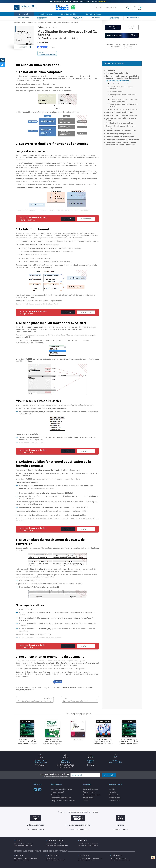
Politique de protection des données (63, 801)
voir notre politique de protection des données (56, 776)
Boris (43, 43)
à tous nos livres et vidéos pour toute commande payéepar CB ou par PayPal (66, 764)
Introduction (111, 70)
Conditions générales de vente (61, 798)
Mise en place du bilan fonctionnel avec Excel (123, 96)
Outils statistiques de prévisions (119, 134)
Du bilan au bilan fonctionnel (118, 81)
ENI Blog (19, 840)
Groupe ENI (84, 840)
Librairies (112, 789)
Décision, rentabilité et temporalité (120, 137)
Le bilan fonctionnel (116, 92)
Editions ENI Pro (53, 855)
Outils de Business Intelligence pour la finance (121, 119)
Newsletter (113, 792)
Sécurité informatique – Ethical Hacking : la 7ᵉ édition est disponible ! (78, 1)
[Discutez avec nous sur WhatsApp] (73, 7)
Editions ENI (25, 7)
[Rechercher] (128, 8)
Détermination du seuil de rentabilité (121, 131)
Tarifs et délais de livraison (92, 795)
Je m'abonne (86, 219)
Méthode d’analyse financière (118, 73)
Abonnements (114, 795)
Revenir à (47, 53)
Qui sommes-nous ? (57, 792)
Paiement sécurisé (89, 792)
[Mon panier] (134, 7)
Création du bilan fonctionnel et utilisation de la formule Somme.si (124, 100)
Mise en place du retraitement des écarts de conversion (124, 105)
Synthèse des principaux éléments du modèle (121, 127)
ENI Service (20, 855)
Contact (86, 801)
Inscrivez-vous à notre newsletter (55, 775)
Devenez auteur (114, 801)
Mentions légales (56, 795)
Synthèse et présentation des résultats (121, 115)
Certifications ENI (117, 855)
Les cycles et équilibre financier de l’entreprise (121, 88)
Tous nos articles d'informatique (61, 789)
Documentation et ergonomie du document (124, 109)
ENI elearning (84, 855)
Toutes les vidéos (115, 798)
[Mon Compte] (140, 7)
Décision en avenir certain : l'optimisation (123, 140)
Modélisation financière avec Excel (120, 123)
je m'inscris (109, 775)
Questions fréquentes (90, 789)
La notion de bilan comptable (119, 84)
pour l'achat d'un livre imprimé (41, 763)
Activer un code (88, 798)
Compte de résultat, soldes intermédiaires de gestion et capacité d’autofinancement (38, 701)
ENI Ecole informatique (56, 840)
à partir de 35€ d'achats (91, 763)
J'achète (68, 219)
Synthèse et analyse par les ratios (76, 701)
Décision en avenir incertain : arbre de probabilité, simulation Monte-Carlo (121, 144)
